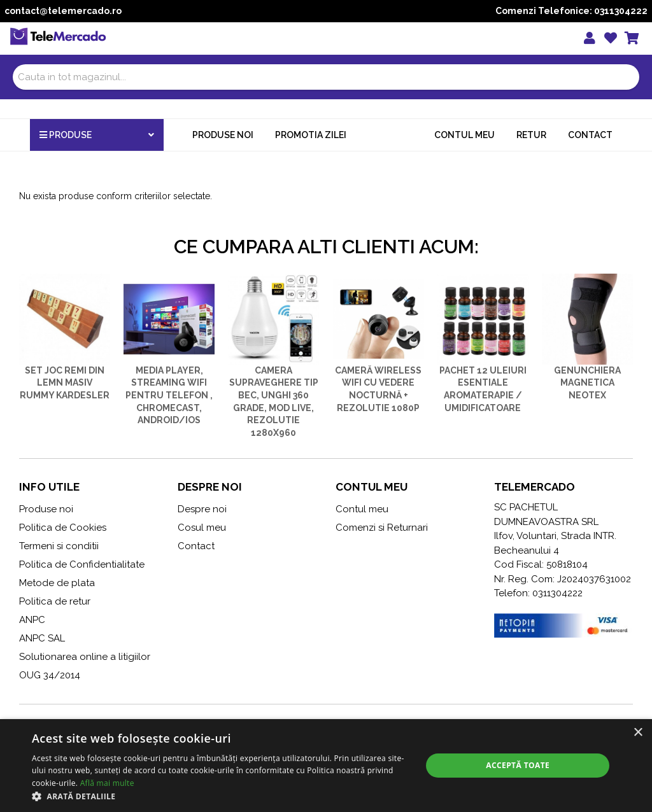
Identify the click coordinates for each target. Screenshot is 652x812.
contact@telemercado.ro (63, 11)
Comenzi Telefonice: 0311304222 (571, 11)
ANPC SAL (42, 638)
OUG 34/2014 (50, 675)
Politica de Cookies (63, 528)
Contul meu (464, 135)
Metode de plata (57, 583)
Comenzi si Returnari (382, 528)
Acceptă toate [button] (518, 765)
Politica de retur (55, 601)
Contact (590, 135)
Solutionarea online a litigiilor (85, 657)
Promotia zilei (311, 135)
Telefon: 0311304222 (538, 593)
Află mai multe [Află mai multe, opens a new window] (107, 783)
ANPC (32, 620)
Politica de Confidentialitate (82, 564)
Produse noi (223, 135)
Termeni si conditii (59, 546)
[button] (221, 796)
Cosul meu (202, 528)
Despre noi (202, 509)
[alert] (326, 766)
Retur (531, 135)
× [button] (638, 733)
